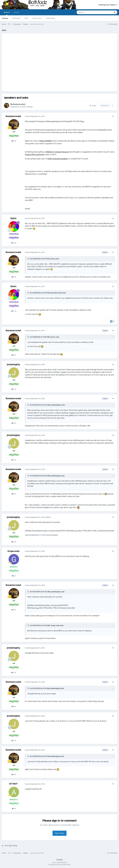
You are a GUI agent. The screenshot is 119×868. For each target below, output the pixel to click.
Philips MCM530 (46, 141)
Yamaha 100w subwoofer (35, 154)
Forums (5, 18)
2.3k (14, 243)
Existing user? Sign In (108, 5)
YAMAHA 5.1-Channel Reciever (57, 152)
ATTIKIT (13, 784)
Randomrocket (19, 104)
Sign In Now (59, 833)
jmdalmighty (13, 364)
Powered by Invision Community (59, 865)
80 (14, 808)
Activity (16, 12)
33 (14, 576)
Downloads (16, 18)
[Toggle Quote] (28, 259)
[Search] (88, 12)
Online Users (37, 18)
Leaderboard (50, 18)
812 (14, 141)
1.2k (14, 389)
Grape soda (13, 551)
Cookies (60, 860)
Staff (26, 18)
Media (30, 107)
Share (93, 106)
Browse (7, 13)
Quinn (13, 218)
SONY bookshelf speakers (58, 159)
